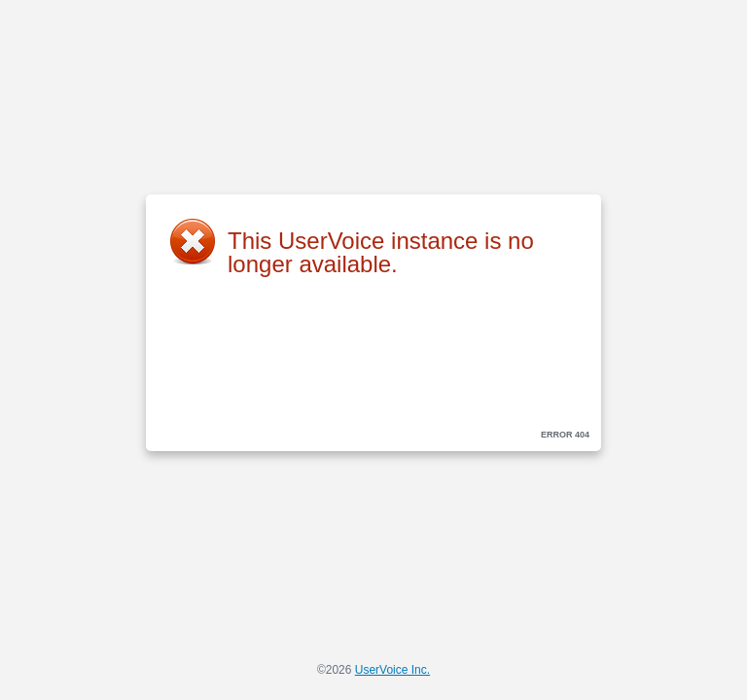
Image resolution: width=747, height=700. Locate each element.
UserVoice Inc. (392, 670)
